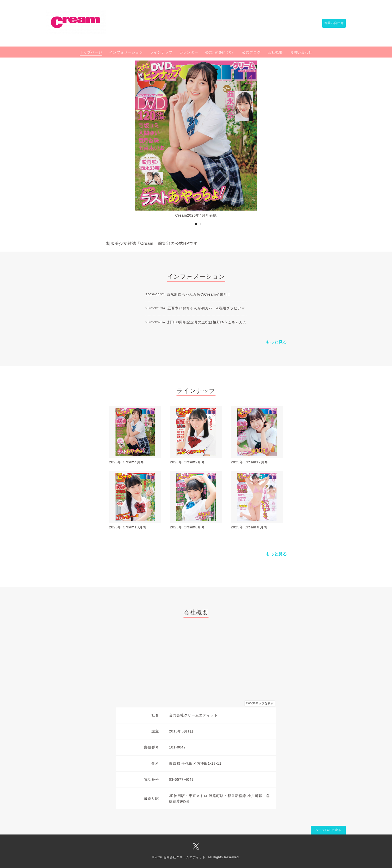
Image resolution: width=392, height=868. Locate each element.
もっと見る (276, 342)
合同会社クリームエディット (184, 857)
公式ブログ (251, 52)
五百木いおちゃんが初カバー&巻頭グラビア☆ (206, 308)
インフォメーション (126, 52)
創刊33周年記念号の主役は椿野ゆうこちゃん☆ (207, 322)
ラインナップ (161, 52)
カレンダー (189, 52)
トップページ (91, 52)
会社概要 (275, 52)
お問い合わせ (331, 23)
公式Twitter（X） (220, 52)
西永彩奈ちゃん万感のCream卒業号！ (199, 294)
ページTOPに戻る (328, 830)
